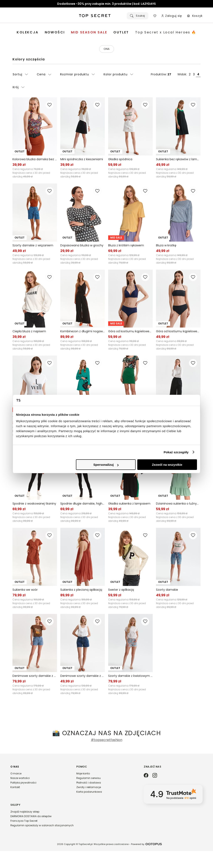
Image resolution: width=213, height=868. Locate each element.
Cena (44, 75)
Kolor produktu (118, 75)
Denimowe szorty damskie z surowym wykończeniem (83, 677)
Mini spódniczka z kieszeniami (82, 160)
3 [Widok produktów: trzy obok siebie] (194, 75)
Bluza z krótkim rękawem (126, 246)
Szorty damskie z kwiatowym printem (130, 677)
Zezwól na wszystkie (167, 465)
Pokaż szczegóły (176, 452)
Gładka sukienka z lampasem (129, 504)
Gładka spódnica (120, 160)
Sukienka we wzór (25, 590)
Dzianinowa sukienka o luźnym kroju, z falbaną (178, 504)
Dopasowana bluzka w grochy (82, 246)
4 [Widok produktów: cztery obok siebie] (198, 75)
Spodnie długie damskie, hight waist (83, 504)
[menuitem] (27, 32)
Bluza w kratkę (166, 246)
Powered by (147, 861)
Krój (19, 88)
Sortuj (20, 75)
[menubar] (106, 32)
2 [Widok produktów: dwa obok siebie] (190, 75)
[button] (39, 780)
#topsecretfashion (107, 741)
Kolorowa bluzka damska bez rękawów (35, 160)
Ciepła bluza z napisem (29, 332)
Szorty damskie (167, 590)
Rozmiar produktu (77, 75)
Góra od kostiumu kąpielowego (130, 332)
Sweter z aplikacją (121, 590)
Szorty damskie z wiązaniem (33, 246)
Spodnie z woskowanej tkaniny (34, 504)
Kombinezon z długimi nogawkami (83, 332)
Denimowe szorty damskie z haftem (35, 677)
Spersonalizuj (106, 465)
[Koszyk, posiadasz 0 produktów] (195, 16)
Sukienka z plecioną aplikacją (81, 590)
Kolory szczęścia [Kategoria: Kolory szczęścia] (29, 60)
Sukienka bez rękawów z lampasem (178, 160)
